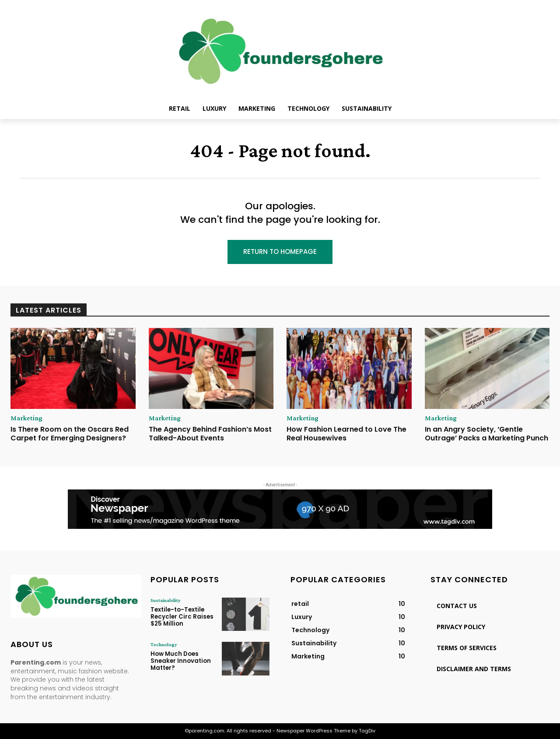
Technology (164, 644)
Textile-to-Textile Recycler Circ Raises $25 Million (181, 616)
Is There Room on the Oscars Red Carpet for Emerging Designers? (70, 433)
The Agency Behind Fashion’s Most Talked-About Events (210, 433)
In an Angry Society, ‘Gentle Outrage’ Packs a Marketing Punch (486, 433)
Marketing (26, 418)
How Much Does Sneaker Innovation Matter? (181, 661)
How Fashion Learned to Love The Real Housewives (346, 433)
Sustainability (166, 600)
